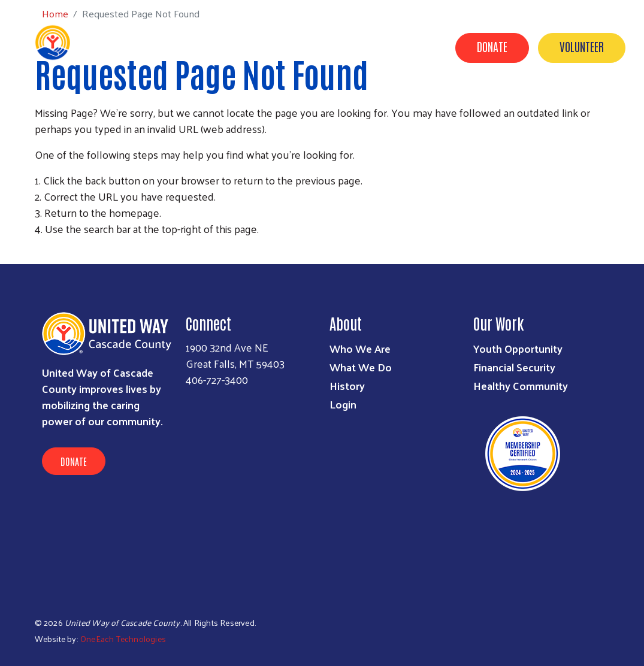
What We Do (361, 367)
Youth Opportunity (518, 348)
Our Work (326, 104)
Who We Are (360, 348)
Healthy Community (521, 385)
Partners (390, 104)
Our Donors (525, 104)
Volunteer (582, 46)
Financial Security (514, 367)
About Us (263, 104)
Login (343, 404)
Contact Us (598, 104)
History (347, 385)
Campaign (455, 104)
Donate (492, 46)
